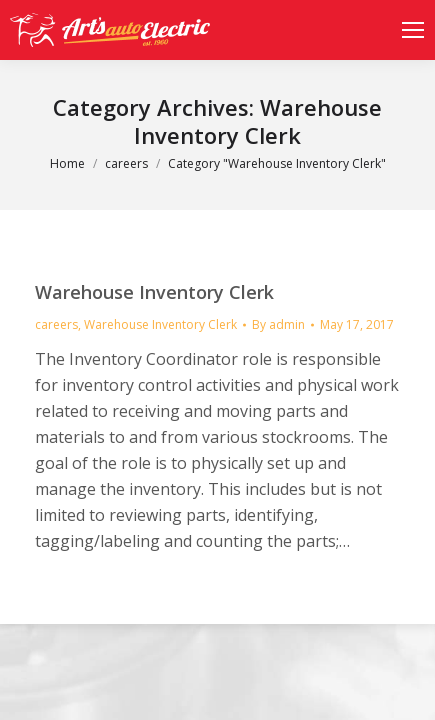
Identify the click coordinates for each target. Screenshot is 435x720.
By (278, 324)
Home (67, 163)
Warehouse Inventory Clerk (154, 292)
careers (126, 163)
